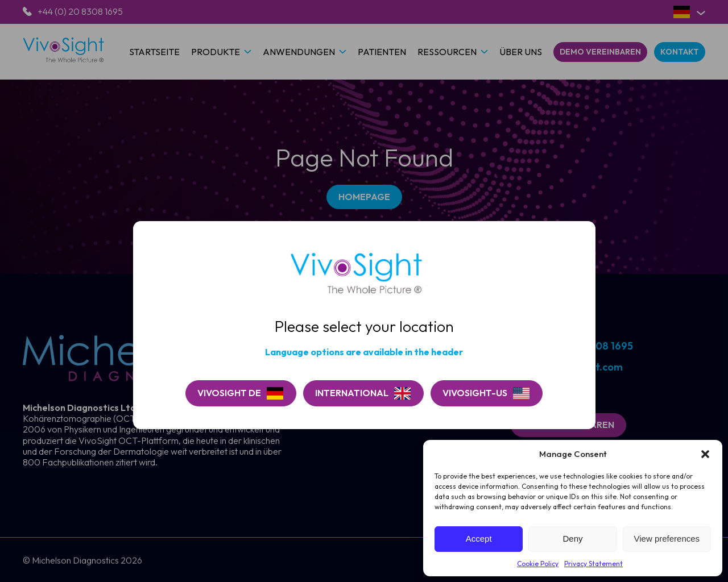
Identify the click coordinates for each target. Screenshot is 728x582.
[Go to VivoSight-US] (487, 393)
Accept (479, 539)
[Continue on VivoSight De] (241, 393)
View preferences (667, 539)
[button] (705, 454)
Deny (572, 539)
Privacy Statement (593, 564)
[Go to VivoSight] (363, 393)
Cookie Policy (538, 564)
